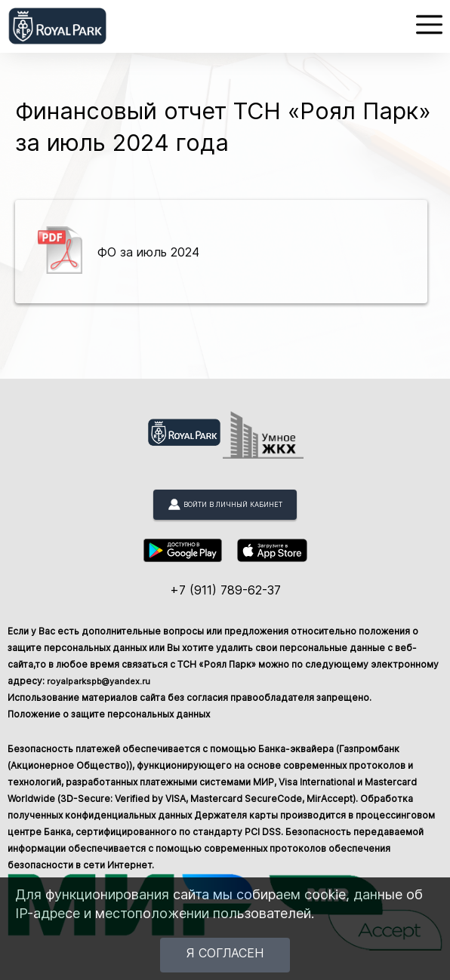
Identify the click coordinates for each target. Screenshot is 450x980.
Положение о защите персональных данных (109, 714)
